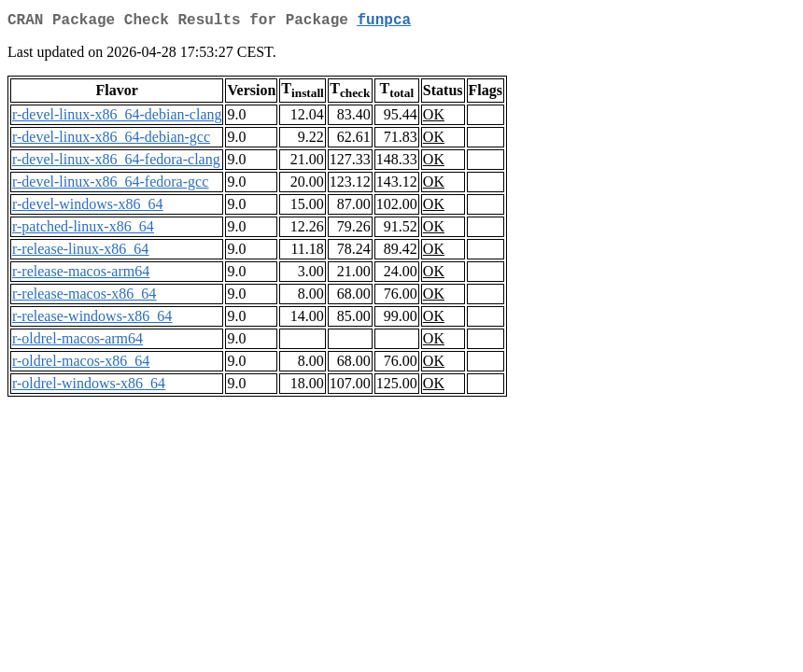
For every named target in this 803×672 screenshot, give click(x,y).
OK (434, 118)
